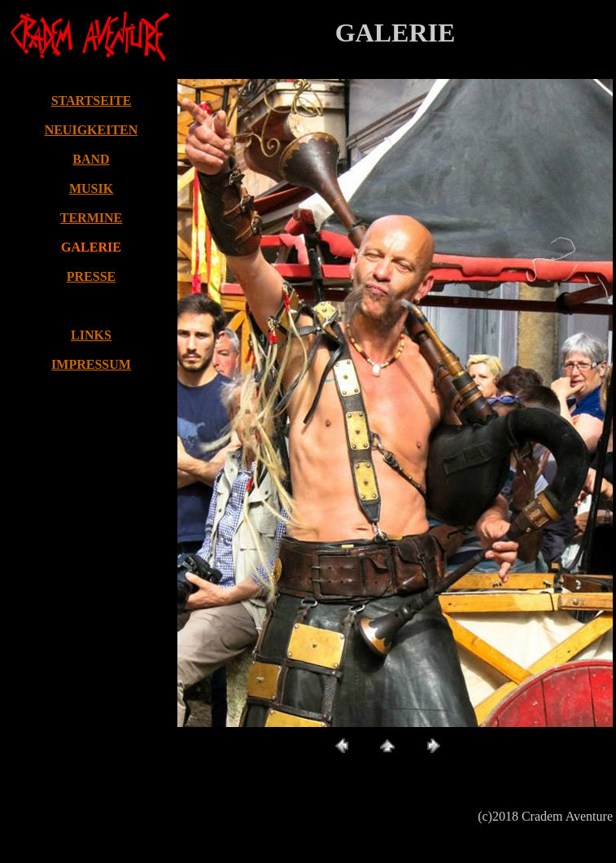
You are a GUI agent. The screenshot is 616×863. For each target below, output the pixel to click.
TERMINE (91, 218)
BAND (91, 159)
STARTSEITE (92, 101)
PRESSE (91, 276)
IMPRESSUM (91, 364)
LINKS (91, 335)
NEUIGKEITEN (92, 130)
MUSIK (91, 188)
